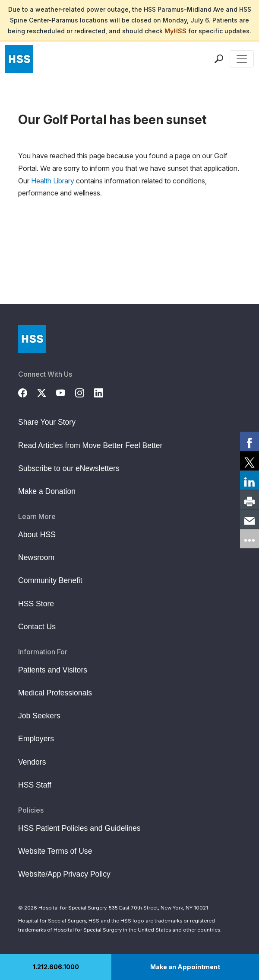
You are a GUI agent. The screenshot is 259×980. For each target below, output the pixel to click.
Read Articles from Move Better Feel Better (90, 445)
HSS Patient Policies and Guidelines (79, 828)
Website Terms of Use (55, 851)
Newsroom (36, 557)
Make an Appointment (185, 967)
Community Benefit (50, 580)
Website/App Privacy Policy (64, 874)
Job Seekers (39, 716)
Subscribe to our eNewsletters (69, 468)
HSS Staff (35, 785)
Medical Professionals (55, 693)
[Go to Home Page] (32, 339)
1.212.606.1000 (56, 967)
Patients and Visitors (53, 670)
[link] (250, 442)
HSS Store (36, 604)
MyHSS (175, 31)
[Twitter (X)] (47, 391)
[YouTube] (66, 391)
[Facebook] (28, 391)
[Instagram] (85, 391)
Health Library (53, 181)
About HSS (37, 535)
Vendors (32, 762)
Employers (36, 739)
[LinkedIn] (104, 391)
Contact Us (37, 627)
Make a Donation (47, 491)
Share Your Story (47, 422)
